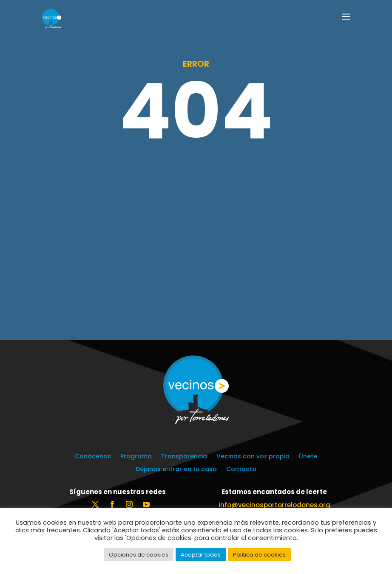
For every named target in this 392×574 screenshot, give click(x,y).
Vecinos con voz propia (253, 457)
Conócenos (93, 457)
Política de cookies (259, 555)
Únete (308, 457)
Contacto (241, 470)
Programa (136, 457)
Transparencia (184, 457)
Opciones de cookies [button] (139, 555)
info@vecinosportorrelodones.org (274, 505)
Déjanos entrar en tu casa (176, 470)
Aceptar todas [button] (201, 555)
